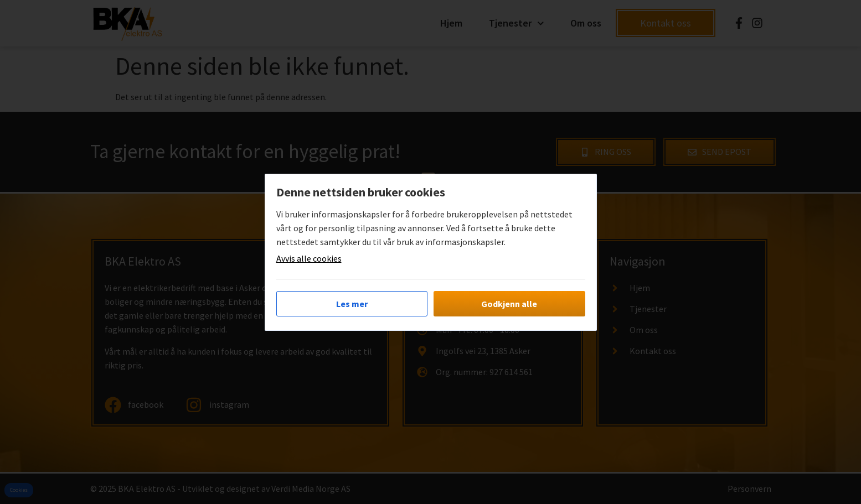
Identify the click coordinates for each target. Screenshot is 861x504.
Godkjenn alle (509, 304)
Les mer (352, 304)
